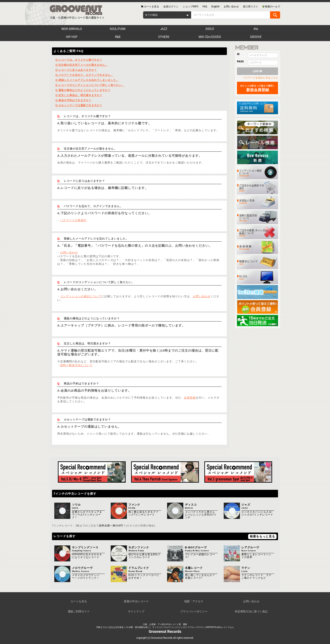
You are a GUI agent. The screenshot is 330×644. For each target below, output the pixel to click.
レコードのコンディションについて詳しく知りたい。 (90, 85)
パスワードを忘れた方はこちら (260, 78)
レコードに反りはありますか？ (76, 70)
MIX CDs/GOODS (210, 37)
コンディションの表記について (81, 296)
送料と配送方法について (76, 365)
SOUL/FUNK (118, 29)
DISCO (210, 29)
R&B (118, 37)
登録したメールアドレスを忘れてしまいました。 (87, 80)
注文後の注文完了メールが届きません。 (82, 65)
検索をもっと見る (262, 536)
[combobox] (167, 15)
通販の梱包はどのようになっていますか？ (83, 90)
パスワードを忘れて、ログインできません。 (84, 75)
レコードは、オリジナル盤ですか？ (79, 60)
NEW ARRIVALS (72, 29)
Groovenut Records (165, 631)
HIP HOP (72, 37)
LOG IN (258, 71)
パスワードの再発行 (73, 220)
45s (256, 29)
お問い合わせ (69, 252)
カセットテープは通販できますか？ (79, 105)
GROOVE (256, 37)
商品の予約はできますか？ (74, 100)
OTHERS (164, 37)
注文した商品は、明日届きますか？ (79, 95)
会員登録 (190, 398)
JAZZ (164, 29)
